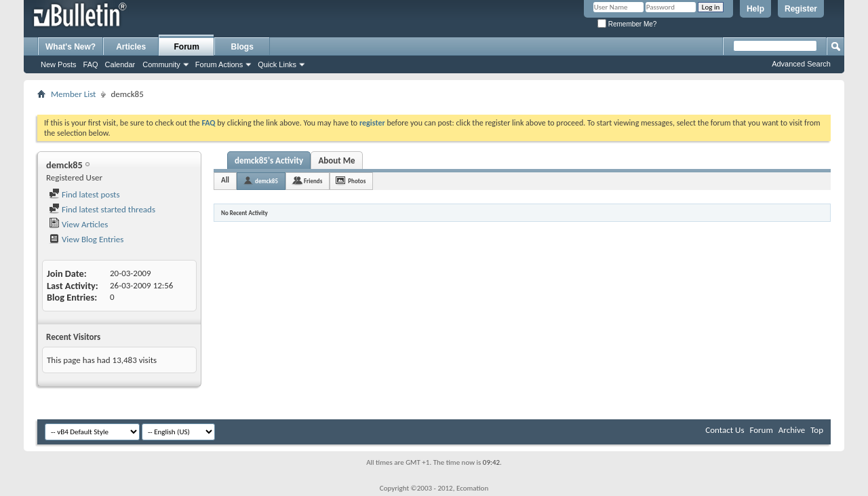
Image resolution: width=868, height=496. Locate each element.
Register (801, 9)
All (225, 180)
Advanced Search (801, 64)
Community (161, 64)
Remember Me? (627, 24)
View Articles (78, 224)
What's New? (71, 47)
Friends (313, 181)
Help (755, 9)
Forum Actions (219, 64)
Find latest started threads (102, 209)
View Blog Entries (86, 239)
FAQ (91, 64)
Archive (792, 430)
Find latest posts (84, 194)
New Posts (59, 64)
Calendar (120, 64)
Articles (131, 47)
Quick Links (277, 64)
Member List (73, 94)
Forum (187, 47)
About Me (336, 160)
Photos (357, 181)
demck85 (267, 181)
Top (817, 430)
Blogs (242, 47)
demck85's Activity (269, 160)
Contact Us (725, 430)
